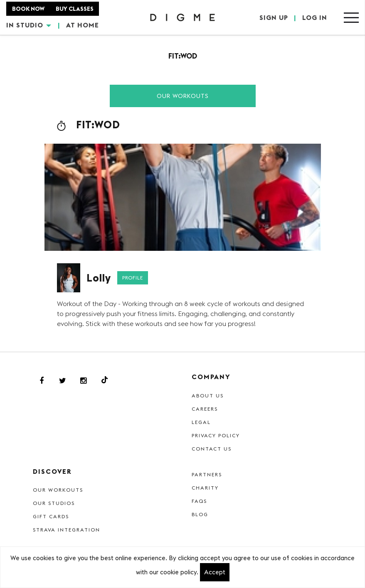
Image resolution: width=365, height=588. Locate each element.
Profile (133, 278)
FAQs (199, 501)
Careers (205, 409)
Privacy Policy (216, 435)
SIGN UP (274, 17)
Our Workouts (183, 96)
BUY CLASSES (75, 9)
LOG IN (315, 17)
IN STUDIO (29, 25)
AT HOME (83, 25)
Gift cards (51, 516)
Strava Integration (67, 530)
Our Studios (54, 503)
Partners (207, 474)
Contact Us (212, 449)
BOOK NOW (28, 9)
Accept (215, 572)
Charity (205, 488)
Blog (200, 514)
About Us (208, 396)
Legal (201, 422)
